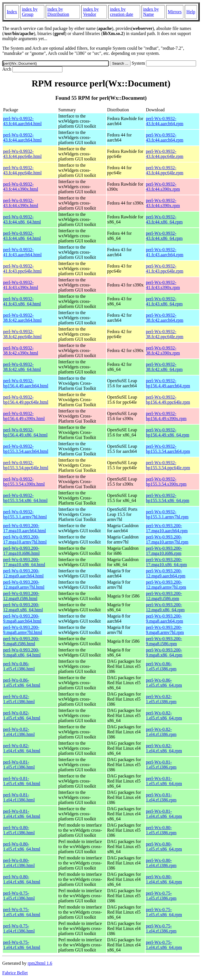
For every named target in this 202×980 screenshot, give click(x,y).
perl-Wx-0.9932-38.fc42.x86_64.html (22, 367)
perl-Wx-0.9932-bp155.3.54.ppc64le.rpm (168, 465)
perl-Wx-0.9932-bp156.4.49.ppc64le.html (26, 400)
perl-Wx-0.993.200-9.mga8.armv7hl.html (23, 630)
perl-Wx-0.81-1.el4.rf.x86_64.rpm (164, 814)
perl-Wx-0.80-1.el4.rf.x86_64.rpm (164, 879)
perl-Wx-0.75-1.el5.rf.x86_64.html (22, 912)
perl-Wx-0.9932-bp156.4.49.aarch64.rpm (168, 383)
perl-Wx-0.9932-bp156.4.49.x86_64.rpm (168, 432)
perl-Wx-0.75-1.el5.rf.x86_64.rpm (164, 912)
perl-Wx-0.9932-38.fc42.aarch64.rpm (165, 318)
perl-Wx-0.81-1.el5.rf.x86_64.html (22, 781)
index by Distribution (58, 12)
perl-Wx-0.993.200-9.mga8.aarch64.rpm (164, 619)
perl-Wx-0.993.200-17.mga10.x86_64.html (24, 562)
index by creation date (121, 12)
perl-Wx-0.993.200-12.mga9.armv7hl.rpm (166, 585)
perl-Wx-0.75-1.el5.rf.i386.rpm (161, 896)
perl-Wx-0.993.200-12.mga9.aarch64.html (23, 573)
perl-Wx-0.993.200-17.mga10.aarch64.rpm (167, 528)
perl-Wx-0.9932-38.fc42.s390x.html (21, 350)
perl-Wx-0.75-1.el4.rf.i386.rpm (161, 928)
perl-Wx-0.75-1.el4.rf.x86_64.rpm (164, 945)
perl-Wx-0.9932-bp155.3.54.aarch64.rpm (168, 449)
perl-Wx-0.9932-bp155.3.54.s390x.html (24, 482)
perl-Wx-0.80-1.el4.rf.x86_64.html (22, 879)
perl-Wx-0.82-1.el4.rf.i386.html (19, 732)
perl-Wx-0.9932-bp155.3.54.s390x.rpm (166, 482)
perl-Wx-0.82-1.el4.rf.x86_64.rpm (164, 748)
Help (191, 12)
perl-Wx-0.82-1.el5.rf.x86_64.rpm (164, 715)
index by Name (151, 12)
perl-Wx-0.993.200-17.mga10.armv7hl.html (25, 539)
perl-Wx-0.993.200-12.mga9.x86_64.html (23, 607)
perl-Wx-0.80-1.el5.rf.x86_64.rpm (164, 847)
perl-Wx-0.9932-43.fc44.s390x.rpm (163, 187)
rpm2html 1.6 (40, 963)
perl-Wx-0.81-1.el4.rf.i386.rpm (161, 797)
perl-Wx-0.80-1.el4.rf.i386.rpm (161, 863)
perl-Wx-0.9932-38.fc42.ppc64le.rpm (165, 334)
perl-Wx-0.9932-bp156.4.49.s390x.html (24, 416)
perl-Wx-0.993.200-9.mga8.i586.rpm (164, 641)
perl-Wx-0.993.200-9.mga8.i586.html (21, 641)
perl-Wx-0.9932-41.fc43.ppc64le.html (22, 269)
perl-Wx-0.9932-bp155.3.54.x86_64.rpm (168, 498)
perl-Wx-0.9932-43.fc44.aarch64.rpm (165, 121)
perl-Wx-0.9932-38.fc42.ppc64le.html (22, 334)
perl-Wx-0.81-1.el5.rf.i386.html (19, 765)
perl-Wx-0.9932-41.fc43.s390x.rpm (163, 285)
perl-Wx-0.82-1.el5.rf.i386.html (19, 699)
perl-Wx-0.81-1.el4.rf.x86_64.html (22, 814)
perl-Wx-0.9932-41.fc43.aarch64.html (22, 252)
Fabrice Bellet (15, 973)
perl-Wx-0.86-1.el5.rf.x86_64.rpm (164, 683)
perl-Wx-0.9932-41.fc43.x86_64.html (22, 301)
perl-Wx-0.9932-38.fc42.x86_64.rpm (164, 367)
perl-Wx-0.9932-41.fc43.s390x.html (21, 285)
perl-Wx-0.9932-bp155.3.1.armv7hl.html (25, 514)
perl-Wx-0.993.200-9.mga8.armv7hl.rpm (165, 630)
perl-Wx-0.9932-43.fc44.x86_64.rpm (164, 219)
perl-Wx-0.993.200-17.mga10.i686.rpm (164, 551)
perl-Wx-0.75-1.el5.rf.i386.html (19, 896)
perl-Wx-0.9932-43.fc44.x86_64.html (22, 219)
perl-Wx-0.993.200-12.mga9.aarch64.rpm (166, 573)
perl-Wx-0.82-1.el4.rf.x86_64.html (22, 748)
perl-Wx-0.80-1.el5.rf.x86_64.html (22, 847)
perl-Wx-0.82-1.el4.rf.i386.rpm (161, 732)
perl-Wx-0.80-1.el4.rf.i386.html (19, 863)
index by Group (30, 12)
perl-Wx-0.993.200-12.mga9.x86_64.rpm (165, 607)
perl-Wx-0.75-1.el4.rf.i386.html (19, 928)
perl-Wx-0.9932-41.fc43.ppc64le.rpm (165, 269)
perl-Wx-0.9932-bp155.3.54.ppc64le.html (26, 465)
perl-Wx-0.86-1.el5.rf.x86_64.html (22, 683)
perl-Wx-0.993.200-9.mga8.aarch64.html (22, 619)
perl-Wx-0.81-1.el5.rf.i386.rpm (161, 765)
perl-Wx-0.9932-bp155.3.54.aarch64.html (26, 449)
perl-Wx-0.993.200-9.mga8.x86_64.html (22, 652)
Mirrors (175, 12)
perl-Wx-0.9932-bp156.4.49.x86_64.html (25, 432)
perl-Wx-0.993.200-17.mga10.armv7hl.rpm (167, 539)
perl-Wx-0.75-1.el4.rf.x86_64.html (22, 945)
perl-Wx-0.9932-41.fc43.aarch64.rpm (165, 252)
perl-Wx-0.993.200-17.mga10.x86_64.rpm (166, 562)
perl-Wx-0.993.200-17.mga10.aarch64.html (25, 528)
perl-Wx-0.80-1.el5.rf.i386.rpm (161, 830)
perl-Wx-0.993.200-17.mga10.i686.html (21, 551)
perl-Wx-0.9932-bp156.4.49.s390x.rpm (166, 416)
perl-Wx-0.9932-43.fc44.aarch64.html (22, 121)
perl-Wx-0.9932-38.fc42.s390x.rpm (163, 350)
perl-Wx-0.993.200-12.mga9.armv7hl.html (24, 585)
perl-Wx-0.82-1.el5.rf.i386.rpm (161, 699)
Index (12, 12)
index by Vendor (91, 12)
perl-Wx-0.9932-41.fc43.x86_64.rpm (164, 301)
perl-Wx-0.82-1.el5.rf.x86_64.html (22, 715)
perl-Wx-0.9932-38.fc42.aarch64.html (22, 318)
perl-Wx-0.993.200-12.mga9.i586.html (21, 596)
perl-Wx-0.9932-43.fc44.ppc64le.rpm (165, 154)
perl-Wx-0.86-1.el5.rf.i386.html (19, 666)
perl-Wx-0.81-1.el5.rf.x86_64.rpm (164, 781)
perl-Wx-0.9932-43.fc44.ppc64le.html (22, 154)
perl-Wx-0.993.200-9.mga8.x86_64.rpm (164, 652)
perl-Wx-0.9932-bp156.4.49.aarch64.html (26, 383)
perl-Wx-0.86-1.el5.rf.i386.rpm (161, 666)
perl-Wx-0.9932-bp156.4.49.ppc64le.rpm (168, 400)
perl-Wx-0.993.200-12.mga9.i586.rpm (164, 596)
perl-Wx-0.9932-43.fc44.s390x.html (21, 187)
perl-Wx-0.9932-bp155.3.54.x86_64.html (25, 498)
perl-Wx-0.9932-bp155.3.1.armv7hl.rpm (167, 514)
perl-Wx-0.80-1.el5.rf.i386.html (19, 830)
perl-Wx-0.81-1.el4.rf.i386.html (19, 797)
